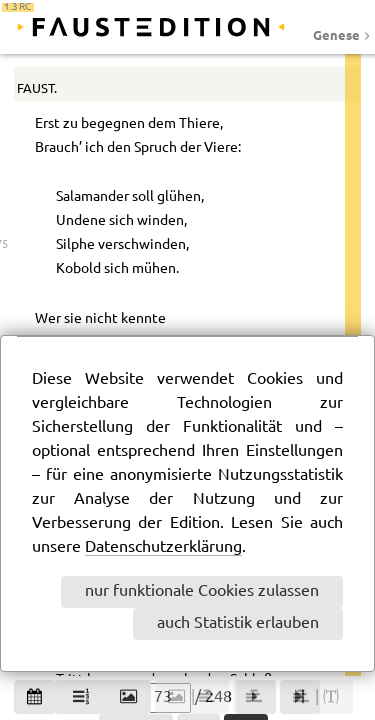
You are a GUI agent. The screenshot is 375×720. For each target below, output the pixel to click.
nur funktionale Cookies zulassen (202, 591)
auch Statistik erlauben (238, 623)
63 (331, 75)
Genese (336, 35)
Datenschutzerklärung (163, 547)
